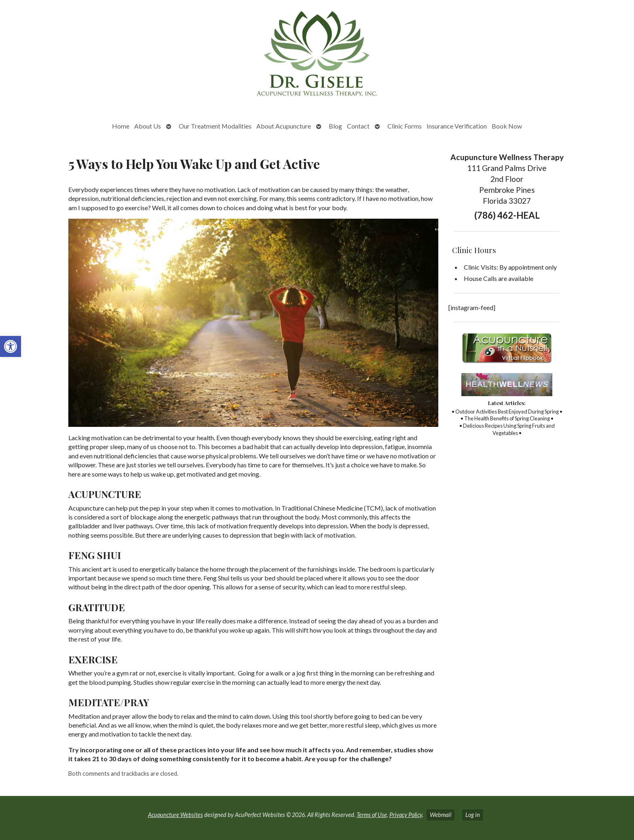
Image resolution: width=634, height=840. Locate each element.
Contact (358, 126)
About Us (148, 126)
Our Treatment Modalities (215, 126)
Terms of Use (372, 815)
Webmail (441, 815)
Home (121, 126)
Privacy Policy (406, 815)
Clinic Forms (405, 126)
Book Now (507, 126)
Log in (473, 815)
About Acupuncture (284, 126)
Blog (335, 126)
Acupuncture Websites (175, 815)
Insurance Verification (457, 126)
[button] (11, 346)
